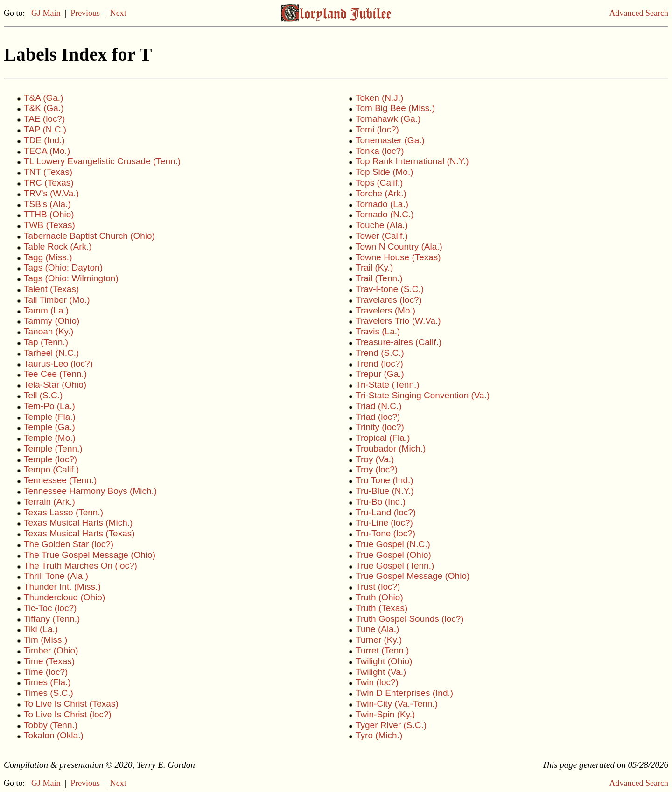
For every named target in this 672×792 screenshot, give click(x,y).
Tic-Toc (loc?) (50, 608)
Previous (85, 13)
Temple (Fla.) (50, 417)
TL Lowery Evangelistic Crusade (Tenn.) (102, 161)
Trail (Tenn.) (379, 278)
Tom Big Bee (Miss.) (395, 108)
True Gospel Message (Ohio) (413, 576)
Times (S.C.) (49, 693)
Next (118, 13)
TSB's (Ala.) (47, 204)
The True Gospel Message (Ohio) (90, 555)
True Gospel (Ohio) (393, 555)
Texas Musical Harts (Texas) (79, 533)
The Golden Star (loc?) (69, 544)
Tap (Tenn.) (46, 342)
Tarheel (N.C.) (51, 353)
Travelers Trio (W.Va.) (398, 321)
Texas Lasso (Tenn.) (63, 512)
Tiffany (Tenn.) (52, 619)
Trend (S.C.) (380, 353)
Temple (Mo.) (50, 438)
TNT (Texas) (48, 172)
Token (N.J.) (379, 98)
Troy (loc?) (377, 469)
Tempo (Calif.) (51, 469)
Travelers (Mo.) (385, 310)
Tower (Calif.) (382, 236)
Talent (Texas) (51, 289)
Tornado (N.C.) (385, 214)
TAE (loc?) (44, 119)
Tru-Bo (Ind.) (381, 502)
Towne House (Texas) (398, 257)
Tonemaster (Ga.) (390, 140)
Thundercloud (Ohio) (64, 597)
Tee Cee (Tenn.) (55, 374)
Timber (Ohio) (51, 650)
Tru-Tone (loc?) (385, 533)
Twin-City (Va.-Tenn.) (397, 704)
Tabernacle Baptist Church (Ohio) (89, 236)
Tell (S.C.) (43, 395)
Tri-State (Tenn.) (388, 385)
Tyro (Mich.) (379, 735)
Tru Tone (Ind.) (385, 480)
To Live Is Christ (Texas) (71, 704)
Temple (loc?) (50, 459)
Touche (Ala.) (382, 225)
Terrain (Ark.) (49, 502)
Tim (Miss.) (45, 640)
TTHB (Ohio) (49, 214)
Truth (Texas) (381, 608)
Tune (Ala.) (377, 629)
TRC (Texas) (49, 183)
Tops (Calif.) (379, 183)
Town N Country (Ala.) (399, 247)
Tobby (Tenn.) (51, 725)
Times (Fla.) (47, 682)
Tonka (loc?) (380, 151)
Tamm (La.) (46, 310)
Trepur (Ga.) (380, 374)
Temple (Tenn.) (53, 448)
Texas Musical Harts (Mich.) (78, 523)
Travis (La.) (378, 331)
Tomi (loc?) (377, 129)
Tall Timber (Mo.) (57, 300)
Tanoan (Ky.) (49, 331)
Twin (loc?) (377, 682)
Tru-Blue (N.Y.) (385, 491)
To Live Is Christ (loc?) (68, 714)
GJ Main (46, 13)
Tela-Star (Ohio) (55, 385)
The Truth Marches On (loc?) (80, 566)
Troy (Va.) (375, 459)
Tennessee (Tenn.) (60, 480)
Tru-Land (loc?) (386, 512)
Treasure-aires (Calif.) (399, 342)
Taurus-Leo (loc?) (58, 364)
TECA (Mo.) (47, 151)
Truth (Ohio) (379, 597)
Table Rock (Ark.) (58, 247)
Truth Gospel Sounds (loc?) (410, 619)
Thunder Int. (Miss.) (62, 587)
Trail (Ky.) (374, 267)
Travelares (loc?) (389, 300)
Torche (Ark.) (381, 193)
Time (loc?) (46, 672)
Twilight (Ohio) (384, 661)
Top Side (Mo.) (385, 172)
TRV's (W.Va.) (51, 193)
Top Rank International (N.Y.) (412, 161)
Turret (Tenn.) (382, 650)
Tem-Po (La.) (49, 406)
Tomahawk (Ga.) (388, 119)
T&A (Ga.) (43, 98)
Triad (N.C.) (379, 406)
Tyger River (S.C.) (391, 725)
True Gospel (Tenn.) (395, 566)
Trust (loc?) (378, 587)
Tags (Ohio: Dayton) (63, 267)
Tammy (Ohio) (52, 321)
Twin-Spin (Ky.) (385, 714)
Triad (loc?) (378, 417)
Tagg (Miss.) (48, 257)
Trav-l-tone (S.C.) (390, 289)
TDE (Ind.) (44, 140)
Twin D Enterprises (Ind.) (404, 693)
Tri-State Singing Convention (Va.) (423, 395)
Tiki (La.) (41, 629)
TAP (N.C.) (45, 129)
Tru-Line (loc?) (384, 523)
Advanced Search (639, 13)
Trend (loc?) (379, 364)
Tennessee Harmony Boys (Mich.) (90, 491)
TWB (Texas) (49, 225)
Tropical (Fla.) (383, 438)
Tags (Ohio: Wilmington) (71, 278)
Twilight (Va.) (381, 672)
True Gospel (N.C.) (393, 544)
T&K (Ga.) (44, 108)
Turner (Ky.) (379, 640)
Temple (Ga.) (49, 427)
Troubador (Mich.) (391, 448)
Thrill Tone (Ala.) (56, 576)
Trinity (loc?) (380, 427)
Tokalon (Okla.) (54, 735)
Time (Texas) (49, 661)
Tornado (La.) (382, 204)
